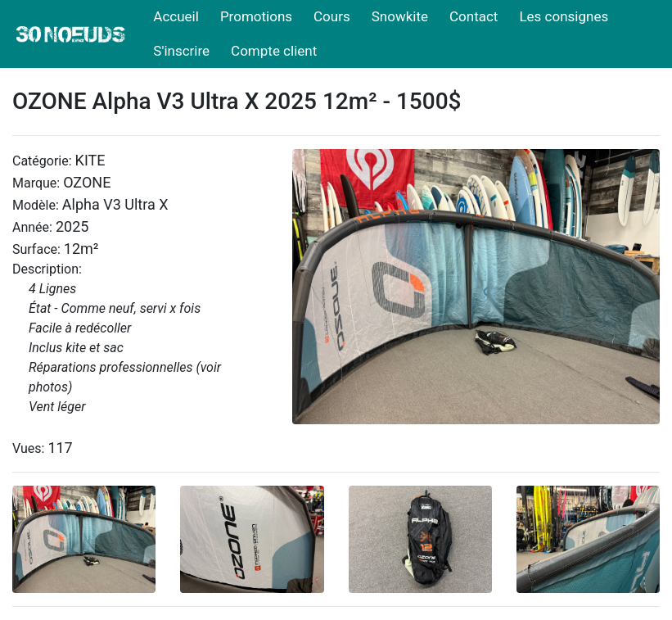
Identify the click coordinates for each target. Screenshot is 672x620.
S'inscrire (181, 51)
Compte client (274, 51)
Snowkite (400, 16)
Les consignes (564, 16)
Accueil (176, 16)
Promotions (256, 16)
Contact (474, 16)
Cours (332, 16)
